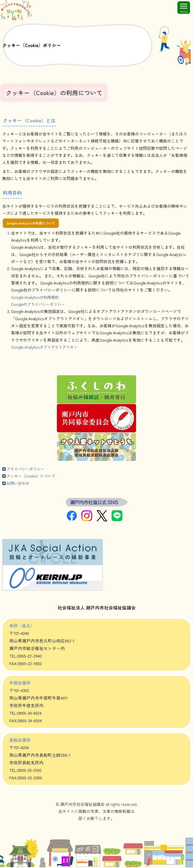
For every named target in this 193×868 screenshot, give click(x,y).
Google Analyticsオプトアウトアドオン (46, 348)
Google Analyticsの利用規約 (36, 298)
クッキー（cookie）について (30, 476)
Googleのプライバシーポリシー (39, 305)
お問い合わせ (17, 484)
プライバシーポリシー (25, 469)
